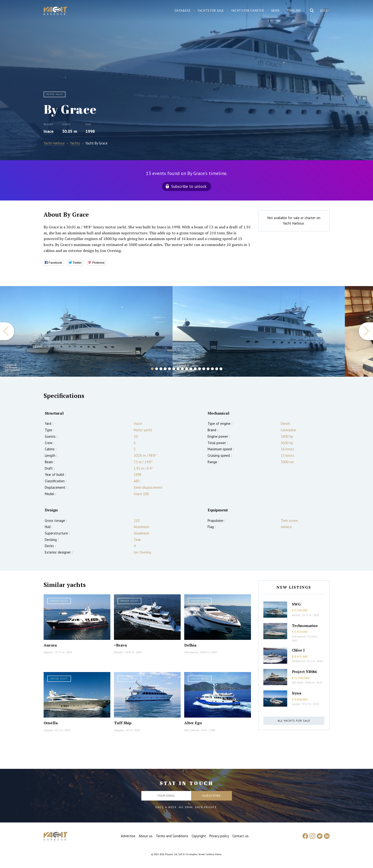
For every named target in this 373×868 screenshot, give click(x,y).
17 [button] (221, 369)
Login (325, 11)
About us (146, 836)
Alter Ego (193, 723)
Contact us (240, 836)
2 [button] (157, 369)
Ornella (51, 723)
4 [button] (165, 369)
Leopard (48, 730)
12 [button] (199, 369)
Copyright (199, 836)
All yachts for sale (294, 721)
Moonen (48, 652)
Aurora (50, 645)
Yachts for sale (211, 11)
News (276, 11)
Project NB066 (304, 672)
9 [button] (187, 369)
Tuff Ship (123, 723)
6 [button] (174, 369)
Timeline (294, 11)
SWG (296, 604)
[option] (259, 331)
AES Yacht (298, 683)
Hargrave (119, 730)
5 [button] (169, 369)
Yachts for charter (248, 11)
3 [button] (161, 369)
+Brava (120, 645)
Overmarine (191, 652)
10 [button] (191, 369)
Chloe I (298, 650)
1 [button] (152, 369)
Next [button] (366, 331)
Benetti (118, 652)
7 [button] (178, 369)
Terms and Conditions (172, 836)
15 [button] (212, 369)
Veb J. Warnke (192, 730)
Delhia (190, 645)
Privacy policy (219, 836)
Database (183, 11)
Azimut (296, 615)
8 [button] (182, 369)
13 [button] (204, 369)
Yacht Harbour (56, 11)
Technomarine (305, 626)
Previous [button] (7, 331)
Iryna (297, 693)
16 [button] (217, 369)
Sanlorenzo (298, 661)
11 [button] (195, 369)
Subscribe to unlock (189, 186)
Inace (49, 131)
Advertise (128, 836)
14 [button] (208, 369)
